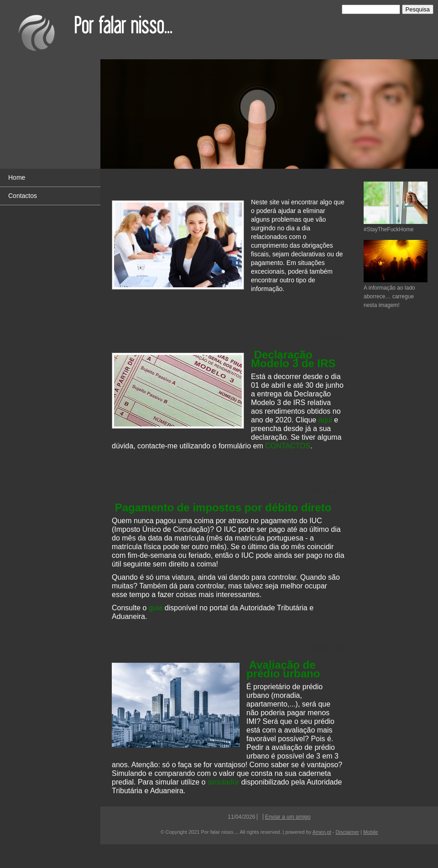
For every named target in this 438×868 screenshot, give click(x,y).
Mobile (370, 832)
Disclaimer (347, 832)
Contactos (23, 196)
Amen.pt (322, 832)
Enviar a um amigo (288, 817)
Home (17, 177)
